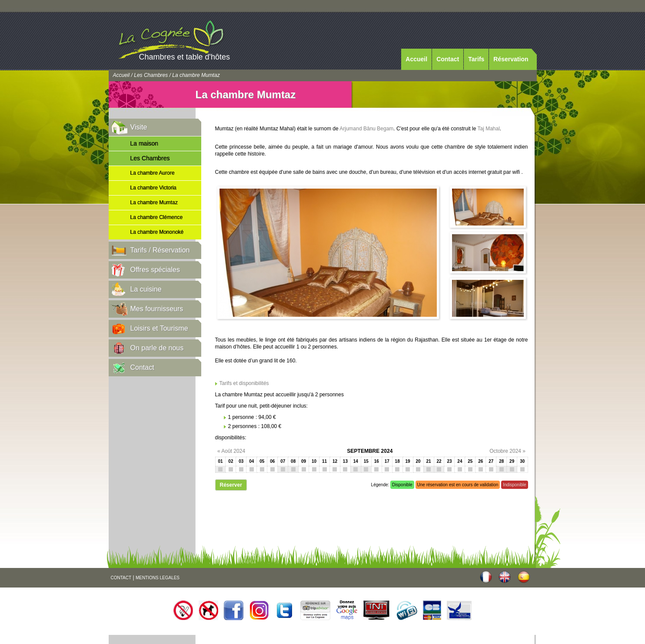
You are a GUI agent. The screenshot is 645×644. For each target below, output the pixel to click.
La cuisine (146, 289)
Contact (448, 59)
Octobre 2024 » (507, 451)
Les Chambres (151, 75)
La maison (145, 143)
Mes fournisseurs (157, 309)
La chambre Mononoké (157, 232)
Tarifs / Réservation (160, 250)
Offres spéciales (155, 270)
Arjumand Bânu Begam (366, 129)
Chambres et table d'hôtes (185, 57)
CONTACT (121, 578)
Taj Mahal (489, 129)
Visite (139, 127)
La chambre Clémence (157, 217)
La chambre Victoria (154, 188)
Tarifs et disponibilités (244, 383)
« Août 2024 (231, 451)
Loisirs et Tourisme (159, 328)
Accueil (416, 59)
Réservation (511, 59)
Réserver (231, 485)
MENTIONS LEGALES (158, 578)
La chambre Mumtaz (154, 202)
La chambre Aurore (153, 173)
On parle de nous (157, 348)
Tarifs (476, 59)
